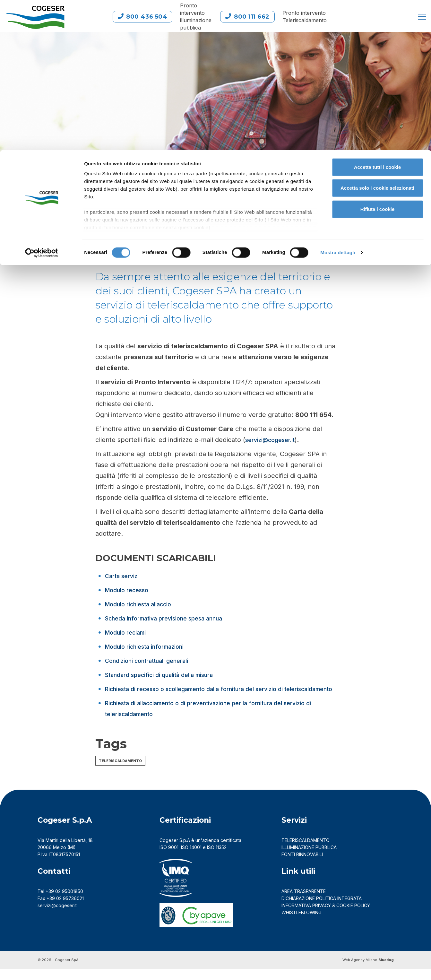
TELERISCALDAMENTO (306, 851)
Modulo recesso (129, 590)
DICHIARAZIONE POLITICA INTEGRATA (322, 909)
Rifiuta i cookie (378, 59)
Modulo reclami (129, 632)
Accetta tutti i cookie (378, 17)
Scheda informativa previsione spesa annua (171, 618)
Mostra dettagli (338, 103)
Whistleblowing (302, 923)
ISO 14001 (191, 858)
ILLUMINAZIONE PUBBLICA (309, 858)
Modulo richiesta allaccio (143, 604)
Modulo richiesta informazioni (150, 646)
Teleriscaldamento (120, 772)
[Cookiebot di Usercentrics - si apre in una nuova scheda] (42, 103)
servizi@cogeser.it (273, 440)
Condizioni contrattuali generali (152, 661)
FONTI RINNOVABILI (302, 865)
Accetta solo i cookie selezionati (377, 38)
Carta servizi (124, 576)
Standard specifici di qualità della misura (166, 675)
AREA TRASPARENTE (304, 902)
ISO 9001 (169, 858)
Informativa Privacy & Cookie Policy (326, 916)
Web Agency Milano (360, 971)
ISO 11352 (217, 858)
